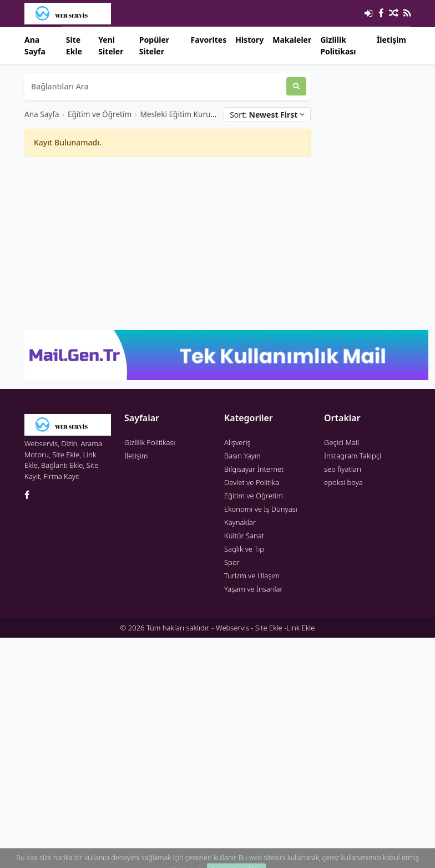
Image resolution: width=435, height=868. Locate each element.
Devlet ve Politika (252, 482)
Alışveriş (237, 442)
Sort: (267, 115)
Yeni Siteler (111, 46)
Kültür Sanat (244, 536)
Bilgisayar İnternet (254, 469)
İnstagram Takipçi (353, 456)
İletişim (391, 40)
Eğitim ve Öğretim (100, 114)
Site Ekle (74, 46)
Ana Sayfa (35, 46)
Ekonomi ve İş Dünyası (261, 509)
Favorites (208, 40)
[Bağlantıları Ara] (155, 86)
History (249, 40)
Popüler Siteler (154, 46)
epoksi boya (343, 482)
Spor (232, 562)
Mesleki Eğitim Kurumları (185, 114)
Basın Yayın (242, 456)
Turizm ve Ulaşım (252, 576)
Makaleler (292, 40)
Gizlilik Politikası (338, 46)
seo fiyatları (343, 469)
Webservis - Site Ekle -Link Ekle (265, 628)
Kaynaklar (240, 522)
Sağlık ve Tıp (244, 549)
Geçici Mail (342, 442)
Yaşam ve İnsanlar (254, 589)
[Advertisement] (168, 244)
